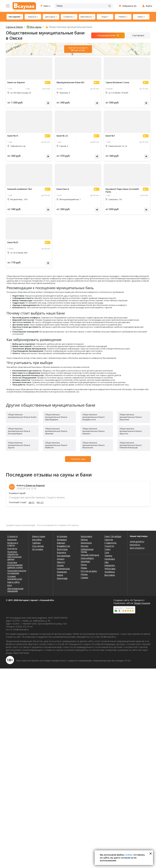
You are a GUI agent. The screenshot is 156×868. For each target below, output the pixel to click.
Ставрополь (110, 543)
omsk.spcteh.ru (137, 541)
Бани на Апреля (16, 82)
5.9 (97, 136)
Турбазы (36, 543)
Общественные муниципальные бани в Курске (19, 445)
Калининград (63, 569)
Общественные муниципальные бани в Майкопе (56, 445)
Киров (60, 575)
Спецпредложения (106, 35)
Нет (40, 502)
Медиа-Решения (142, 603)
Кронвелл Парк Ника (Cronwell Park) (122, 190)
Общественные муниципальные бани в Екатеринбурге (19, 431)
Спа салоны (38, 546)
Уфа (106, 562)
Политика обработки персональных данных (14, 555)
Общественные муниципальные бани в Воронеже (131, 417)
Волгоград (62, 549)
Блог (10, 585)
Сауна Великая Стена (117, 82)
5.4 (48, 136)
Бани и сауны (39, 536)
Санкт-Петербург (113, 536)
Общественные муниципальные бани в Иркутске (131, 431)
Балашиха (62, 540)
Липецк (84, 540)
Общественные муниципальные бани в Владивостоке (93, 417)
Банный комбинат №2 (20, 189)
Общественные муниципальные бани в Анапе (22, 416)
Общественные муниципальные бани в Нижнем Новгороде (131, 445)
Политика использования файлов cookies (15, 565)
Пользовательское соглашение (16, 572)
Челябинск (110, 572)
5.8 (147, 83)
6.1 (147, 136)
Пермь (84, 568)
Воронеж (61, 552)
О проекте (13, 536)
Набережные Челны (87, 550)
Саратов (109, 540)
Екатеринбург (64, 556)
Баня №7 (110, 136)
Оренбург (85, 561)
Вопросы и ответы (13, 544)
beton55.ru (135, 545)
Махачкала (86, 543)
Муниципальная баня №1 (71, 82)
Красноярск (86, 536)
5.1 (48, 83)
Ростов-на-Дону (89, 571)
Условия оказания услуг (15, 578)
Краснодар (62, 578)
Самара (84, 577)
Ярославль (110, 575)
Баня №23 (13, 242)
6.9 (97, 83)
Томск (107, 549)
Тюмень (108, 556)
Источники (38, 549)
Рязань (84, 574)
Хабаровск (110, 565)
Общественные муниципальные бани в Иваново (56, 431)
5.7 (48, 189)
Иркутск (61, 562)
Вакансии (12, 540)
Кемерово (62, 572)
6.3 (147, 189)
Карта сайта (13, 582)
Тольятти (109, 546)
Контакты (12, 548)
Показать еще (78, 459)
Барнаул (61, 543)
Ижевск (61, 559)
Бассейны (37, 540)
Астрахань (62, 536)
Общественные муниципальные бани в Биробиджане (56, 417)
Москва (85, 546)
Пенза (84, 565)
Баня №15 (13, 136)
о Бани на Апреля (34, 485)
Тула (107, 552)
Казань (60, 565)
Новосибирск (87, 558)
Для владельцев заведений (15, 590)
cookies (129, 855)
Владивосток (63, 546)
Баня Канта (63, 189)
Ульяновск (110, 559)
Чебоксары (110, 569)
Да (32, 502)
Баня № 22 (62, 136)
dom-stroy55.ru (137, 548)
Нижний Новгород (90, 555)
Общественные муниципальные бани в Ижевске (93, 431)
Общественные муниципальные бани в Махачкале (93, 445)
